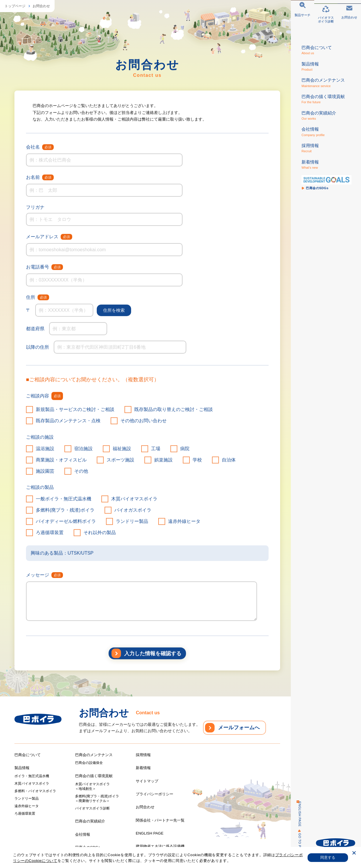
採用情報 (143, 755)
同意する (328, 857)
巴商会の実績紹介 (90, 821)
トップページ (15, 6)
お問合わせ (41, 6)
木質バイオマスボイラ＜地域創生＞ (92, 786)
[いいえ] (354, 854)
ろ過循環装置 (25, 813)
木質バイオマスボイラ (32, 784)
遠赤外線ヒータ (27, 806)
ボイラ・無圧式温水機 (32, 776)
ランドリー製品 (27, 799)
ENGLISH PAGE (297, 814)
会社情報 (83, 834)
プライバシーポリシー (155, 794)
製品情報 (22, 768)
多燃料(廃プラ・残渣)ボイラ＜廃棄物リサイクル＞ (97, 799)
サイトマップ (147, 781)
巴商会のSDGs (88, 847)
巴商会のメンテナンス (94, 755)
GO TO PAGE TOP (297, 848)
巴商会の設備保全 (89, 763)
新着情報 (143, 768)
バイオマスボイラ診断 (92, 808)
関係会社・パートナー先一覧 (160, 820)
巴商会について (28, 755)
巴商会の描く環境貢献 (94, 776)
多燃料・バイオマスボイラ (35, 791)
